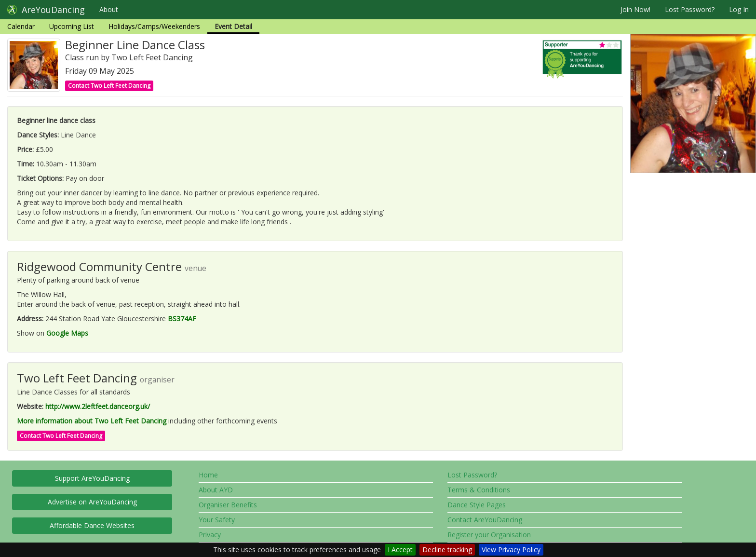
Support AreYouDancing (92, 478)
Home (208, 475)
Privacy (210, 535)
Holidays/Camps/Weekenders (154, 26)
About (109, 9)
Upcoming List (72, 26)
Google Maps (67, 333)
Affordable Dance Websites (92, 525)
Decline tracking (447, 550)
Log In (739, 9)
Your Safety (217, 520)
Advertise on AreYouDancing (92, 502)
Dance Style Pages (477, 505)
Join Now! (635, 9)
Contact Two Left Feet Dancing (109, 86)
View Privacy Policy (511, 550)
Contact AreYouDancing (485, 520)
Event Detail (233, 26)
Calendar (21, 26)
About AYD (216, 490)
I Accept (400, 550)
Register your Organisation (489, 535)
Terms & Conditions (479, 490)
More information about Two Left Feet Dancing (92, 421)
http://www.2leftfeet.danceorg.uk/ (98, 406)
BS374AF (182, 319)
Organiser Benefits (228, 505)
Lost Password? (690, 9)
